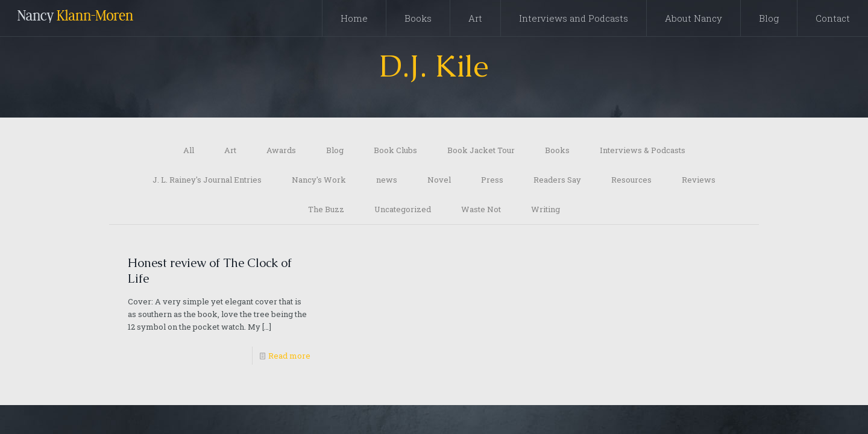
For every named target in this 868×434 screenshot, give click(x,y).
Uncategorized (403, 209)
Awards (281, 150)
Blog (335, 150)
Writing (546, 209)
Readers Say (557, 180)
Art (230, 150)
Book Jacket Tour (481, 150)
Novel (439, 180)
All (189, 150)
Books (557, 150)
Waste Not (481, 209)
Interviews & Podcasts (643, 150)
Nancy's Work (319, 180)
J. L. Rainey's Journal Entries (207, 180)
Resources (631, 180)
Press (492, 180)
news (387, 180)
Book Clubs (395, 150)
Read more (289, 356)
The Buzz (326, 209)
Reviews (699, 180)
